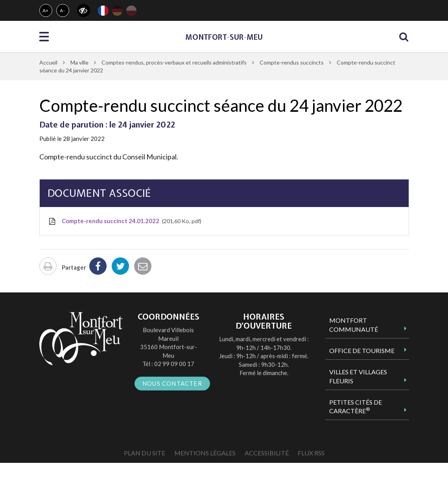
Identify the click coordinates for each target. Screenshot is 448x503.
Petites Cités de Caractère (356, 407)
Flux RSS (311, 453)
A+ (46, 10)
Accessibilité (267, 453)
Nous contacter (172, 383)
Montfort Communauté (354, 325)
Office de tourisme (362, 350)
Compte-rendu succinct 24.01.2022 (124, 221)
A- (63, 10)
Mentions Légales (205, 453)
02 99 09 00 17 (174, 364)
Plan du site (145, 453)
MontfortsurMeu (224, 37)
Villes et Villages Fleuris (358, 376)
